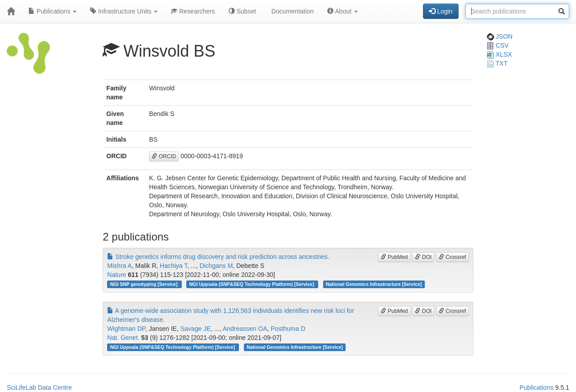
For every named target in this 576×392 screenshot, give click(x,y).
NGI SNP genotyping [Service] (145, 284)
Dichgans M (216, 266)
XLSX (499, 54)
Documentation (292, 11)
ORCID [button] (164, 156)
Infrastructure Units (124, 11)
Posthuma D (288, 329)
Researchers (193, 11)
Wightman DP (126, 329)
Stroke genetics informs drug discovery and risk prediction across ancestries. (218, 257)
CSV (498, 45)
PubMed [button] (394, 257)
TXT (497, 63)
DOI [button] (423, 257)
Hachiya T (173, 266)
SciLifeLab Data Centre (39, 388)
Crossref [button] (452, 257)
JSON (500, 36)
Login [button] (441, 11)
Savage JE (196, 329)
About (342, 11)
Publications (52, 11)
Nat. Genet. (123, 338)
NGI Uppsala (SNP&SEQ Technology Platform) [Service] (252, 284)
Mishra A (119, 266)
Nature (117, 275)
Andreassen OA (245, 329)
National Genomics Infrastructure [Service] (374, 284)
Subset (242, 11)
